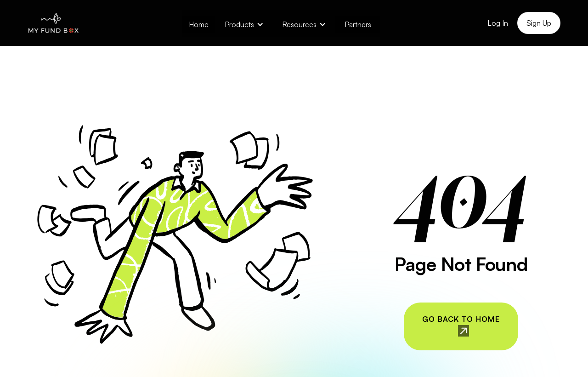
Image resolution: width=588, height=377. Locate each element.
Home (199, 24)
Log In (498, 23)
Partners (358, 24)
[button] (244, 23)
